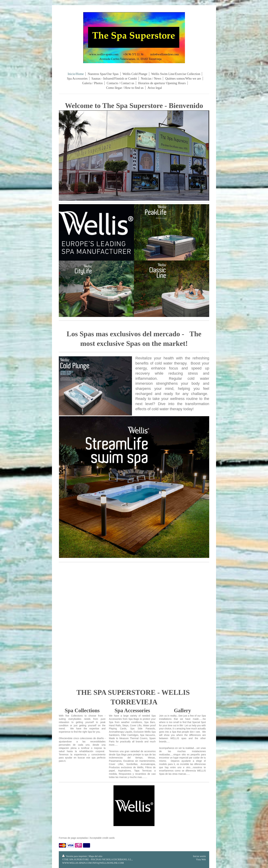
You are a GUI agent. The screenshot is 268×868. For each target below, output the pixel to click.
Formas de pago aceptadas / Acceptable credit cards (87, 838)
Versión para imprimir (75, 856)
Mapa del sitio (96, 856)
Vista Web (201, 860)
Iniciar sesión (199, 856)
